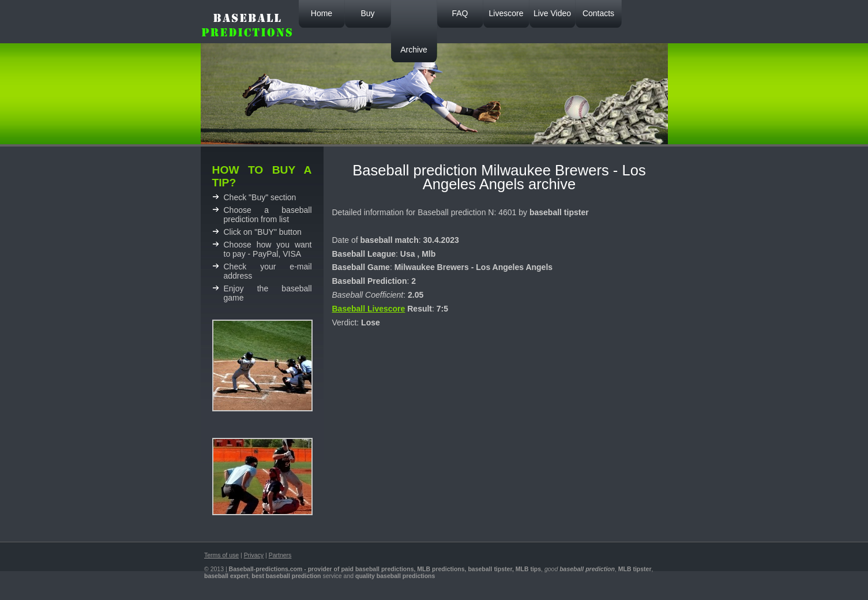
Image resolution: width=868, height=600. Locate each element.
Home (322, 13)
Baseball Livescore (369, 309)
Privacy (254, 555)
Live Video (552, 13)
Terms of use (221, 555)
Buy (367, 13)
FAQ (460, 13)
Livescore (506, 13)
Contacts (598, 13)
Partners (280, 555)
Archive (414, 50)
